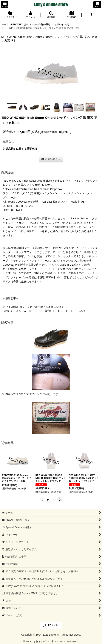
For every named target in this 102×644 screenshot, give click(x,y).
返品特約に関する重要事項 (20, 149)
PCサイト (53, 625)
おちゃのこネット (45, 641)
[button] (5, 5)
